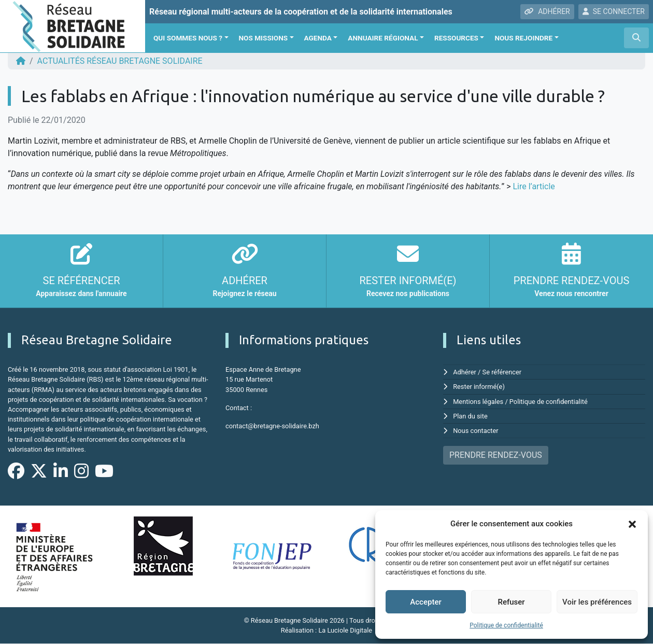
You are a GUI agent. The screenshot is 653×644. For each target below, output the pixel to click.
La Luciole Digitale (345, 630)
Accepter (425, 602)
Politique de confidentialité (506, 625)
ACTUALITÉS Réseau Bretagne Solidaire (120, 61)
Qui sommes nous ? (188, 38)
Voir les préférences (597, 602)
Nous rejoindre (523, 38)
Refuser (511, 602)
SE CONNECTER (614, 11)
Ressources (456, 38)
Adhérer (465, 372)
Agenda (318, 38)
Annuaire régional (383, 38)
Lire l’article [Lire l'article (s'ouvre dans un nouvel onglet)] (534, 186)
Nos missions (264, 38)
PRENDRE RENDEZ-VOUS (496, 455)
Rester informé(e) (479, 387)
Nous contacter (475, 431)
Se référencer (502, 372)
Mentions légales (478, 402)
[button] (632, 524)
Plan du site (470, 416)
